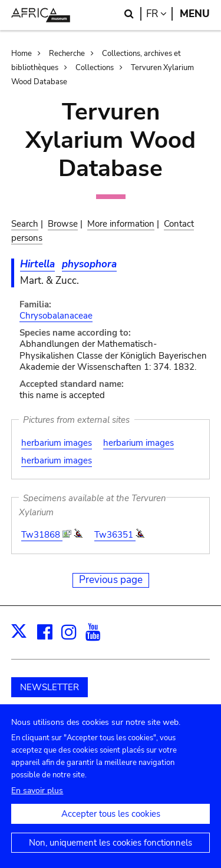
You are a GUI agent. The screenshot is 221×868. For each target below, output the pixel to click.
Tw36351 (115, 535)
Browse (63, 224)
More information (121, 224)
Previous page (111, 580)
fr (159, 14)
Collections (95, 68)
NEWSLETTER (50, 687)
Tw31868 (42, 535)
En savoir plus (37, 801)
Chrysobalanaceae (56, 316)
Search (25, 224)
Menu (195, 14)
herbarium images (57, 443)
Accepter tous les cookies (111, 824)
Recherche (67, 54)
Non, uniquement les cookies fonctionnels (111, 853)
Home (22, 54)
